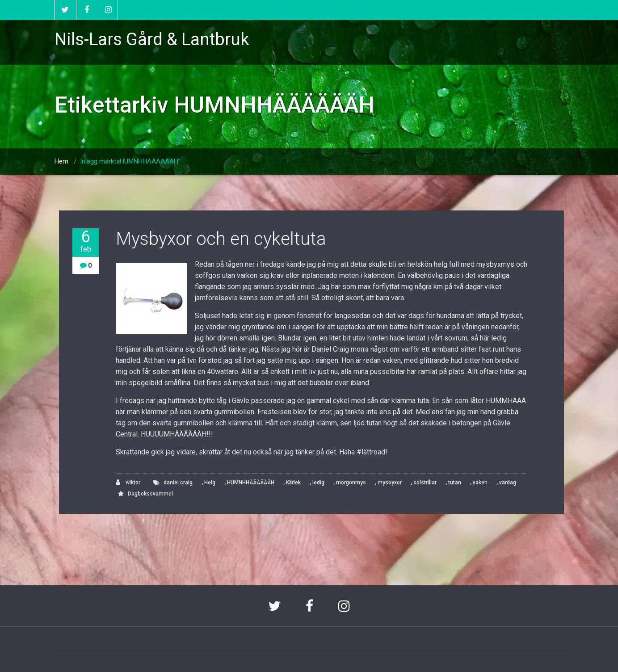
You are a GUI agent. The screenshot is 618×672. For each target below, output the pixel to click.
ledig (318, 483)
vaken (480, 483)
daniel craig (178, 483)
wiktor (128, 482)
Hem (61, 161)
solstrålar (425, 483)
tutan (455, 483)
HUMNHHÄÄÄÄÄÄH (251, 483)
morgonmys (351, 483)
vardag (508, 483)
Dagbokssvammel (150, 494)
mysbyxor (390, 483)
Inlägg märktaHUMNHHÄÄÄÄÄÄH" (130, 161)
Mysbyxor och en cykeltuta (221, 239)
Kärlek (293, 483)
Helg (210, 483)
